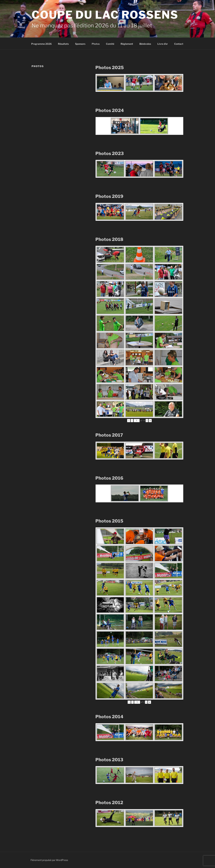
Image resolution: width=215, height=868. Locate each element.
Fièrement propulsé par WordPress (49, 860)
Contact (179, 44)
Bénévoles (145, 44)
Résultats (63, 44)
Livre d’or (163, 44)
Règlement (127, 44)
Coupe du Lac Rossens (105, 15)
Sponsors (80, 44)
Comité (110, 44)
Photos (96, 44)
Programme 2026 (41, 44)
